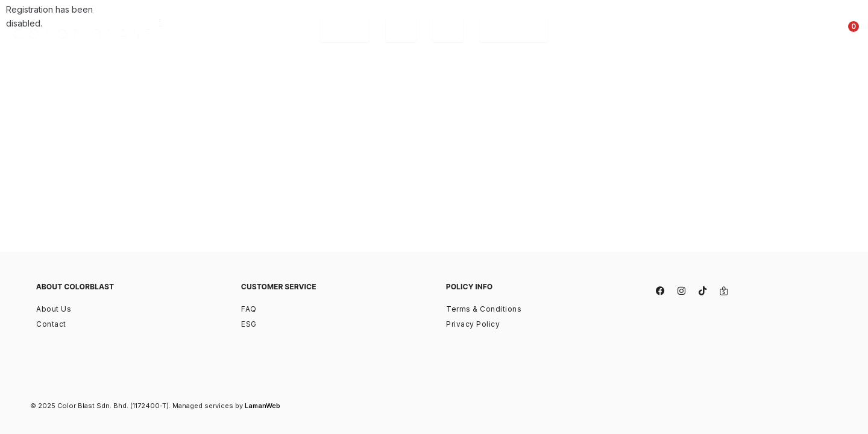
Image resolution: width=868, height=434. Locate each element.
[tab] (344, 30)
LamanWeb (263, 406)
